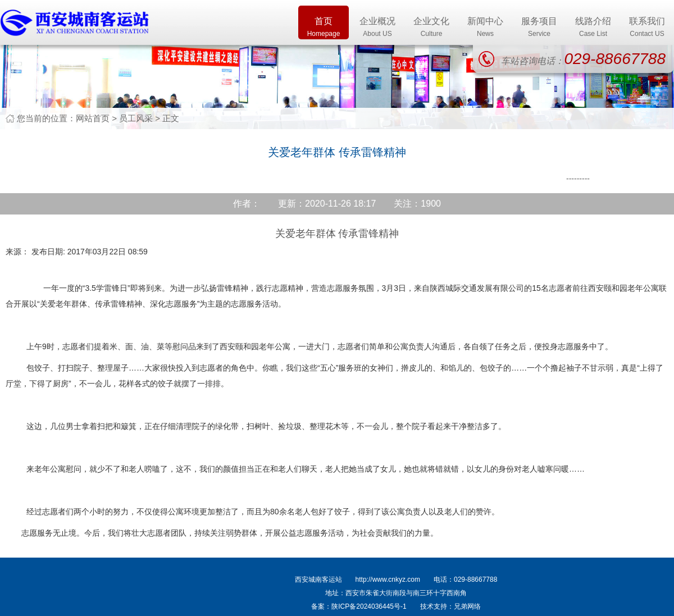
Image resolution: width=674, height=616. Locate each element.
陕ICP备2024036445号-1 (369, 606)
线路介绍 (593, 28)
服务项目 (539, 28)
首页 (324, 28)
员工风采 (136, 118)
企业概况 (377, 28)
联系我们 (647, 28)
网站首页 (93, 118)
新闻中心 (485, 28)
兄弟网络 (467, 606)
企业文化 (431, 28)
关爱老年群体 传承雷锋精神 (337, 234)
